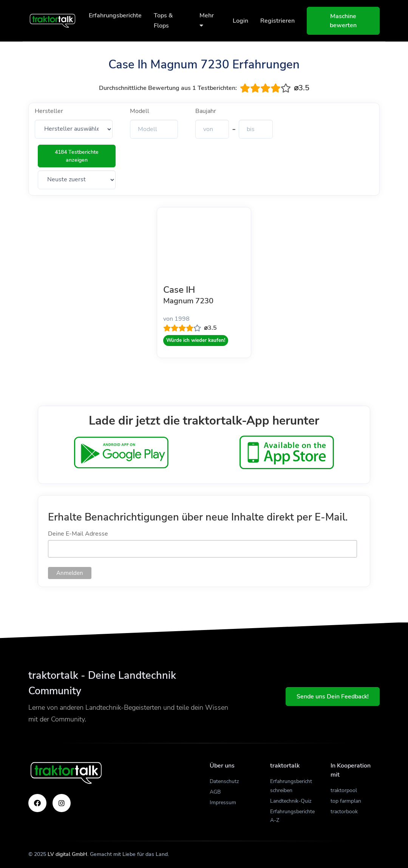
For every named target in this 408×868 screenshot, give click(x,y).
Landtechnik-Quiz (291, 801)
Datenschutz (224, 781)
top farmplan (346, 801)
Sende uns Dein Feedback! (333, 697)
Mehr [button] (207, 20)
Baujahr (206, 111)
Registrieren (277, 21)
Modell (140, 111)
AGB (215, 792)
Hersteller (49, 111)
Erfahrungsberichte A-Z (292, 816)
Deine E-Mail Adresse (78, 534)
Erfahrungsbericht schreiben (291, 786)
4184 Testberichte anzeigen (77, 156)
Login (240, 21)
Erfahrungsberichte (115, 15)
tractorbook (344, 812)
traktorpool (344, 790)
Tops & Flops (163, 21)
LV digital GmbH (67, 854)
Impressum (223, 802)
